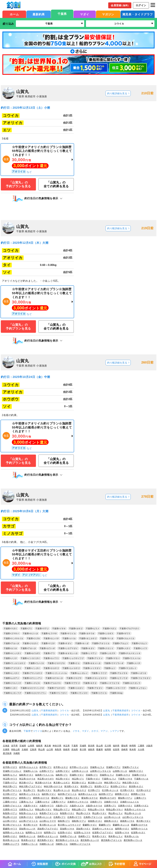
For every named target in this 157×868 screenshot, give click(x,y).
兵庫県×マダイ (125, 806)
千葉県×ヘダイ (11, 688)
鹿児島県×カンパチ (90, 840)
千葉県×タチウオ (87, 634)
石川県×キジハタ (110, 790)
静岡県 (133, 746)
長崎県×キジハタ (27, 836)
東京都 (48, 746)
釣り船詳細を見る (117, 93)
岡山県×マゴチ (10, 817)
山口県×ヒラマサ (48, 821)
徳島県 (91, 749)
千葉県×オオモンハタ (68, 653)
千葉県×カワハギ (47, 648)
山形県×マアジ (47, 771)
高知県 (75, 749)
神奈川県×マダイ (131, 783)
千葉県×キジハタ (30, 634)
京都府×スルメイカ (129, 802)
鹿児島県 (7, 753)
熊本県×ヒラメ (116, 836)
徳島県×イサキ (127, 821)
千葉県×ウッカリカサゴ (15, 663)
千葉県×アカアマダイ (129, 629)
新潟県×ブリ (87, 786)
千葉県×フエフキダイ (141, 678)
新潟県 (91, 746)
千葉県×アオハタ (28, 648)
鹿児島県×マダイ (46, 840)
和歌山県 (16, 749)
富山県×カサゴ (79, 790)
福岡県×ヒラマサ (34, 833)
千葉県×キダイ (88, 648)
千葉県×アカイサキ (119, 673)
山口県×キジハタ (112, 817)
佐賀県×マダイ (65, 833)
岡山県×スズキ (83, 813)
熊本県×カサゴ (28, 840)
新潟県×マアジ (102, 786)
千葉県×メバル (69, 638)
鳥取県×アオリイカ (49, 813)
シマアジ (115, 731)
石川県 (108, 746)
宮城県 (23, 746)
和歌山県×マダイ (43, 809)
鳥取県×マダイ (67, 813)
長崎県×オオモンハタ (48, 836)
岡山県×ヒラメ (116, 813)
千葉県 (62, 14)
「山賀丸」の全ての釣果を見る (56, 184)
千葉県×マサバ (113, 658)
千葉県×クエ (74, 663)
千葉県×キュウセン (138, 688)
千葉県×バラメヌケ (79, 693)
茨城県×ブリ (92, 775)
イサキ (76, 731)
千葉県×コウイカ (99, 693)
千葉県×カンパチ (51, 638)
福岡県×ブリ (50, 833)
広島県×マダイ (26, 817)
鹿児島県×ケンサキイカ (67, 840)
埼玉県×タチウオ (27, 779)
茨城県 (83, 746)
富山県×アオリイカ (12, 790)
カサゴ (95, 731)
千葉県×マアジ (42, 629)
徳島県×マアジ (79, 821)
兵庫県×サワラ (10, 809)
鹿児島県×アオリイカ (111, 840)
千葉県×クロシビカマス (96, 678)
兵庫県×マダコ (141, 806)
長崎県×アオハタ (68, 836)
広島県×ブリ (59, 817)
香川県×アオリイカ (12, 825)
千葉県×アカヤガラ (56, 688)
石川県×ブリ (94, 790)
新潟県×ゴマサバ (119, 786)
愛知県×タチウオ (90, 798)
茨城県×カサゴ (123, 775)
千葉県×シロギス (106, 634)
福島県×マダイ (136, 771)
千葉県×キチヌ (90, 683)
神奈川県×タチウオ (53, 786)
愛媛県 (100, 749)
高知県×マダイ (83, 829)
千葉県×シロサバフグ (116, 688)
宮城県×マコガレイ (12, 771)
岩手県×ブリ (46, 767)
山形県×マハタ (120, 771)
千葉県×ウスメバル (132, 658)
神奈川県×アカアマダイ (31, 786)
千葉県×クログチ (74, 678)
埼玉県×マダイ (63, 779)
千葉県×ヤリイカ (68, 634)
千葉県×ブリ (26, 629)
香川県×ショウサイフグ (69, 825)
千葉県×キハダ (82, 643)
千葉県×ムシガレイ (79, 673)
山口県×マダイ (10, 821)
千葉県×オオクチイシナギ (32, 688)
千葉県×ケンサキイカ (14, 638)
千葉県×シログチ (108, 653)
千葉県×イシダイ (32, 668)
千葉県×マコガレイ (128, 668)
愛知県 (125, 746)
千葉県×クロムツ (140, 643)
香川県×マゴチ (31, 825)
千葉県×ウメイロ (36, 663)
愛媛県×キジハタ (121, 825)
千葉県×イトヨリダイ (30, 658)
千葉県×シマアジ (89, 653)
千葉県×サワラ (124, 634)
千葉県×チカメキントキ (130, 653)
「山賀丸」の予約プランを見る (18, 184)
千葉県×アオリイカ (101, 643)
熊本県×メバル (132, 836)
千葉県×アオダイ (95, 688)
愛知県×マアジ (125, 798)
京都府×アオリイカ (12, 806)
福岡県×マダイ (122, 829)
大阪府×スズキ (77, 806)
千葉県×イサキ (59, 629)
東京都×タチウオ (43, 783)
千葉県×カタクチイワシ (35, 693)
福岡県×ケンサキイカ (13, 833)
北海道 (6, 746)
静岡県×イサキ (138, 794)
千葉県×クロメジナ (13, 683)
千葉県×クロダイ (30, 643)
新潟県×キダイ (136, 786)
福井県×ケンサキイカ (30, 794)
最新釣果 (39, 14)
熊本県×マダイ (99, 836)
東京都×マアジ (26, 783)
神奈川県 (57, 746)
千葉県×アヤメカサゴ (32, 673)
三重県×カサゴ (42, 802)
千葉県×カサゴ (76, 629)
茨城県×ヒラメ (107, 775)
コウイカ (64, 711)
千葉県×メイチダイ (92, 668)
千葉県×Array (116, 693)
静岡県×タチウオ (41, 798)
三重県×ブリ (140, 798)
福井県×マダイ (49, 794)
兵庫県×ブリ (110, 806)
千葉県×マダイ (11, 629)
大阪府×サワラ (47, 806)
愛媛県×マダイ (90, 825)
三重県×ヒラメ (26, 802)
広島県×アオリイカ (93, 817)
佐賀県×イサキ (122, 833)
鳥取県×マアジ (10, 813)
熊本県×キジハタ (11, 840)
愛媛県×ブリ (105, 825)
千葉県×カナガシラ (132, 683)
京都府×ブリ (96, 802)
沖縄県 (17, 753)
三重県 (141, 746)
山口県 (50, 749)
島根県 (66, 749)
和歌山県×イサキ (96, 809)
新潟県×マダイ (72, 786)
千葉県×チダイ (65, 643)
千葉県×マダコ (109, 629)
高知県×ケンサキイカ (103, 829)
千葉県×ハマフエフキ (110, 683)
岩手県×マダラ (10, 767)
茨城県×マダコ (139, 775)
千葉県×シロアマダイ (68, 648)
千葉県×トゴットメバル (56, 673)
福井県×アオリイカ (67, 794)
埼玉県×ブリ (78, 779)
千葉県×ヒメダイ (12, 673)
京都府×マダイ (111, 802)
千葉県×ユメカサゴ (71, 668)
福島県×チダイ (26, 775)
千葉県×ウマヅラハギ (114, 663)
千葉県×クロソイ (106, 648)
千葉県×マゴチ (48, 643)
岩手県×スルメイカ (28, 767)
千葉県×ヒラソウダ (119, 678)
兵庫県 (6, 749)
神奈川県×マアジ (112, 783)
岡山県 (41, 749)
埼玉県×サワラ (10, 779)
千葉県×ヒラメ (93, 629)
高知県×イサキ (67, 829)
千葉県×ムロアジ (12, 678)
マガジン (108, 14)
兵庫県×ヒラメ (26, 809)
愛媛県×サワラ (10, 829)
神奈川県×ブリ (10, 786)
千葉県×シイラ (140, 648)
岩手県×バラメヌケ (79, 767)
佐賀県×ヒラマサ (82, 833)
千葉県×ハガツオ (139, 673)
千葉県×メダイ (124, 648)
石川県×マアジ (10, 794)
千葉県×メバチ (134, 663)
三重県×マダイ (10, 802)
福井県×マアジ (106, 794)
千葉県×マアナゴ (72, 683)
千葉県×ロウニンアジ (32, 678)
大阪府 (149, 746)
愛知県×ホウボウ (108, 798)
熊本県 (133, 749)
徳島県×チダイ (95, 821)
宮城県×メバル (31, 771)
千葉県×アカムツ (121, 643)
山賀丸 (35, 711)
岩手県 (15, 746)
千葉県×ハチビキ (32, 683)
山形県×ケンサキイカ (101, 771)
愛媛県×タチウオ (139, 825)
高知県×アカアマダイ (48, 829)
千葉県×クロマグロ (56, 663)
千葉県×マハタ (107, 638)
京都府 (25, 749)
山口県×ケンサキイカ (133, 817)
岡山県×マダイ (99, 813)
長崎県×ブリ (84, 836)
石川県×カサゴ (144, 790)
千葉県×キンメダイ (13, 653)
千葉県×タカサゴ (51, 668)
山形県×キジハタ (80, 771)
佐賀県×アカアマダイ (103, 833)
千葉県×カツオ (11, 648)
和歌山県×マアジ (62, 809)
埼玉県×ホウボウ (46, 779)
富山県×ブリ (30, 790)
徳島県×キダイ (111, 821)
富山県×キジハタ (62, 790)
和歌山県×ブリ (79, 809)
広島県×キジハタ (43, 817)
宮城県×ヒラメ (97, 767)
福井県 (116, 746)
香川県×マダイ (144, 821)
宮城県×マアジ (113, 767)
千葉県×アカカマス (52, 683)
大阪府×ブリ (62, 806)
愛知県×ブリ (57, 798)
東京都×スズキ (95, 783)
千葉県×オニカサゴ (88, 638)
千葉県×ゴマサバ (12, 634)
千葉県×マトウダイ (58, 693)
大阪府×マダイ (31, 806)
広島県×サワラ (75, 817)
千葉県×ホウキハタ (54, 678)
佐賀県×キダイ (138, 833)
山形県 (31, 746)
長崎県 (125, 749)
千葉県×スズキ (33, 638)
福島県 (39, 746)
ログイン (141, 5)
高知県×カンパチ (27, 829)
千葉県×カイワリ (51, 658)
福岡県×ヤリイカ (139, 829)
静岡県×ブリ (25, 798)
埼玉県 (66, 746)
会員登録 (120, 5)
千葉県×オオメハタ (92, 663)
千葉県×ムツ (110, 668)
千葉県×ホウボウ (32, 653)
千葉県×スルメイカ (126, 638)
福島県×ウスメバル (45, 775)
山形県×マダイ (63, 771)
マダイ (85, 14)
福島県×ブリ (62, 775)
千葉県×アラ (49, 653)
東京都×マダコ (79, 783)
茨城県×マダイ (77, 775)
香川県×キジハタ (48, 825)
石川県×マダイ (127, 790)
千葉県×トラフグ (99, 673)
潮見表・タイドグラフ (138, 14)
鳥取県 (58, 749)
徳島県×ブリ (64, 821)
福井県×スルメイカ (88, 794)
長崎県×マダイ (10, 836)
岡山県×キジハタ (133, 813)
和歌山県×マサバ (114, 809)
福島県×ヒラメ (10, 775)
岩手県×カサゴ (61, 767)
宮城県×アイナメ (131, 767)
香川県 (83, 749)
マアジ (104, 731)
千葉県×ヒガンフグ (13, 693)
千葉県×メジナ (11, 658)
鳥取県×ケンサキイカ (135, 809)
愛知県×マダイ (72, 798)
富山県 (100, 746)
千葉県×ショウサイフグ (73, 658)
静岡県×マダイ (122, 794)
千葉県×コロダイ (76, 688)
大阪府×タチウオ (94, 806)
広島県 (33, 749)
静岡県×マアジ (10, 798)
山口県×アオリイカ (28, 821)
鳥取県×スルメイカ (28, 813)
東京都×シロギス (62, 783)
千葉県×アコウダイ (13, 668)
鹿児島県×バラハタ (133, 840)
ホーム (14, 14)
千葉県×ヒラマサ (49, 634)
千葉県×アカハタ (12, 643)
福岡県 (108, 749)
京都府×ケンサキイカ (78, 802)
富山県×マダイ (45, 790)
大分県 (141, 749)
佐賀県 (116, 749)
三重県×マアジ (59, 802)
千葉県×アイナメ (95, 658)
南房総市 (53, 711)
